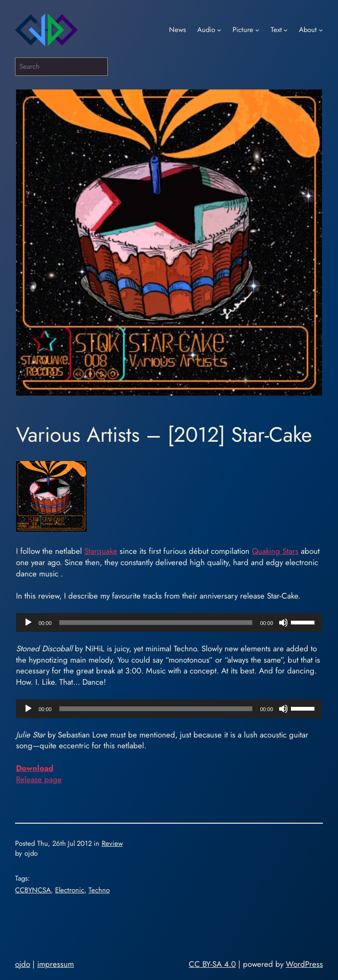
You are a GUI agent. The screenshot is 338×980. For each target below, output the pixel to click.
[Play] (28, 623)
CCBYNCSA (33, 890)
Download (35, 768)
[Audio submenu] (219, 30)
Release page (39, 779)
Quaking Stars (275, 551)
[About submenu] (321, 30)
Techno (99, 890)
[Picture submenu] (257, 30)
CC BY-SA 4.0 (212, 964)
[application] (169, 623)
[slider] (156, 623)
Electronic (70, 890)
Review (112, 843)
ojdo (23, 964)
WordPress (304, 964)
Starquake (101, 551)
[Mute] (283, 623)
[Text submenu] (286, 30)
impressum (56, 964)
